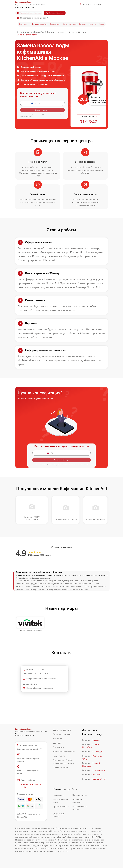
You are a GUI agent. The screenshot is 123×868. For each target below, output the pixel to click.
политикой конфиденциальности (79, 465)
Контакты (92, 24)
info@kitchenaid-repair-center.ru (39, 679)
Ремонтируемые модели (64, 751)
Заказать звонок (54, 13)
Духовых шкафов (61, 806)
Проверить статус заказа (29, 13)
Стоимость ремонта (62, 730)
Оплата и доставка (70, 24)
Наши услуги (59, 756)
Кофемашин (58, 795)
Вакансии (83, 24)
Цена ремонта (55, 24)
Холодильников (80, 795)
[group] (30, 624)
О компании (23, 24)
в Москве (44, 5)
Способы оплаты (60, 767)
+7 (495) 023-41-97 (92, 4)
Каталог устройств (40, 24)
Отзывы (101, 24)
